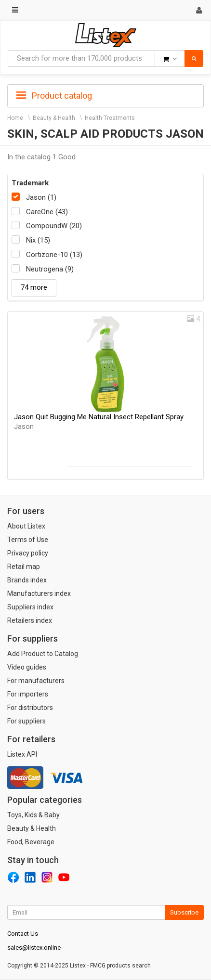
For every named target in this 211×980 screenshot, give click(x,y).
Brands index (27, 580)
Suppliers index (30, 607)
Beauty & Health (54, 118)
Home (15, 118)
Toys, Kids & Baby (33, 815)
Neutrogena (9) (50, 269)
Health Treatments (110, 118)
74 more (34, 287)
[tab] (105, 95)
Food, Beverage (31, 842)
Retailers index (30, 620)
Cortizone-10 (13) (54, 255)
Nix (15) (38, 240)
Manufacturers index (39, 593)
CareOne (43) (47, 212)
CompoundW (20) (54, 226)
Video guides (27, 667)
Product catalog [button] (54, 96)
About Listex (26, 526)
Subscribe (184, 912)
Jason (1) (41, 197)
